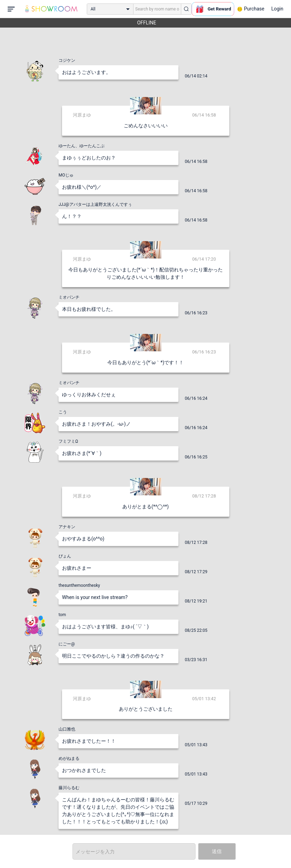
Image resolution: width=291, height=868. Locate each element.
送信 (217, 851)
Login (277, 9)
